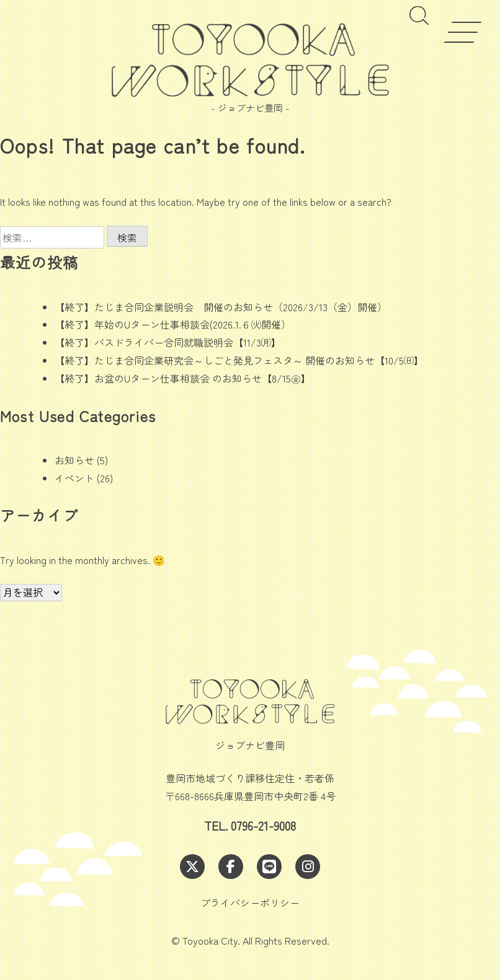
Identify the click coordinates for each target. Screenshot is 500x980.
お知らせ (74, 460)
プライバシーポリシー (250, 903)
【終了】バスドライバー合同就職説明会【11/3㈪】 (168, 342)
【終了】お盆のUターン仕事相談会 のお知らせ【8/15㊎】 (183, 378)
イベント (74, 478)
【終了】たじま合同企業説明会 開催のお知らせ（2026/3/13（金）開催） (221, 307)
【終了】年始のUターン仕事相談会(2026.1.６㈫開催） (173, 324)
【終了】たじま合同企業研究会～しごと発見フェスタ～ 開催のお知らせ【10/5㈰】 (239, 360)
